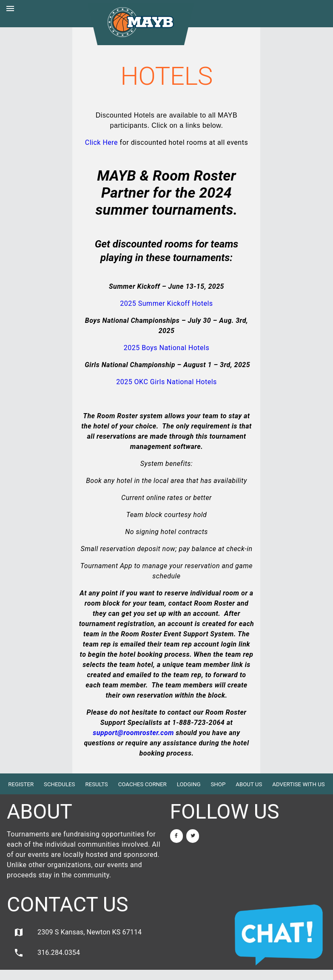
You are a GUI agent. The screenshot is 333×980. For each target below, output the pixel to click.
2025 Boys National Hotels (166, 348)
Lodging (189, 784)
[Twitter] (193, 836)
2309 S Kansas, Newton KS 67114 (78, 932)
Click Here (101, 142)
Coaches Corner (142, 784)
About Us (249, 784)
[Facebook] (176, 836)
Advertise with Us (298, 784)
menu (10, 9)
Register (21, 784)
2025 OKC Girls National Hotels (166, 382)
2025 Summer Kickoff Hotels (166, 303)
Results (96, 784)
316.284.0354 (47, 953)
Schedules (59, 784)
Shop (218, 784)
